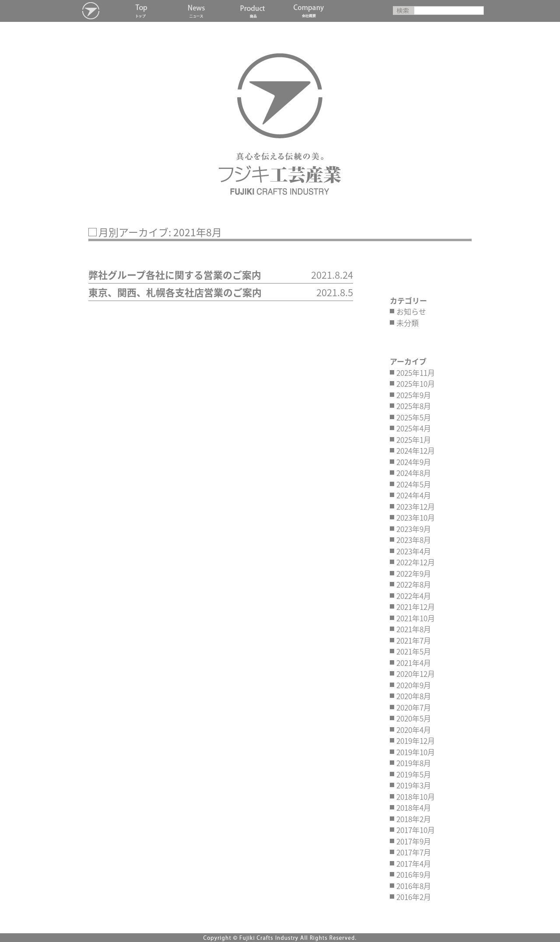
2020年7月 (414, 707)
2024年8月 (414, 473)
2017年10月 (416, 830)
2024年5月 (414, 484)
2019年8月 (414, 763)
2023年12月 (416, 506)
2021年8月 (414, 629)
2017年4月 (414, 863)
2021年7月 (414, 640)
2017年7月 (414, 852)
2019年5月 (414, 774)
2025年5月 (414, 417)
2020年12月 (416, 674)
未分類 (408, 323)
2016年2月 (414, 897)
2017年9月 (414, 841)
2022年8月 (414, 584)
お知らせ (411, 311)
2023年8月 (414, 540)
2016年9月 (414, 874)
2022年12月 (416, 562)
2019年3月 (414, 785)
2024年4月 (414, 495)
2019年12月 (416, 741)
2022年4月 (414, 596)
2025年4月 (414, 428)
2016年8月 (414, 886)
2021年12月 (416, 607)
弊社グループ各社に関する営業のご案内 (175, 275)
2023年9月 (414, 529)
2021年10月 (416, 618)
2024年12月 (416, 450)
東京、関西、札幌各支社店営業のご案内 (176, 292)
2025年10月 (416, 383)
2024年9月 (414, 462)
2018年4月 (414, 807)
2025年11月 (416, 373)
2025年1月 (414, 439)
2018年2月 (414, 819)
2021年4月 (414, 663)
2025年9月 (414, 395)
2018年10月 (416, 797)
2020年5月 (414, 718)
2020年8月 (414, 696)
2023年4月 (414, 551)
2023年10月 (416, 517)
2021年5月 (414, 651)
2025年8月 (414, 406)
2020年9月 (414, 685)
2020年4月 (414, 730)
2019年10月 (416, 752)
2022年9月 (414, 573)
